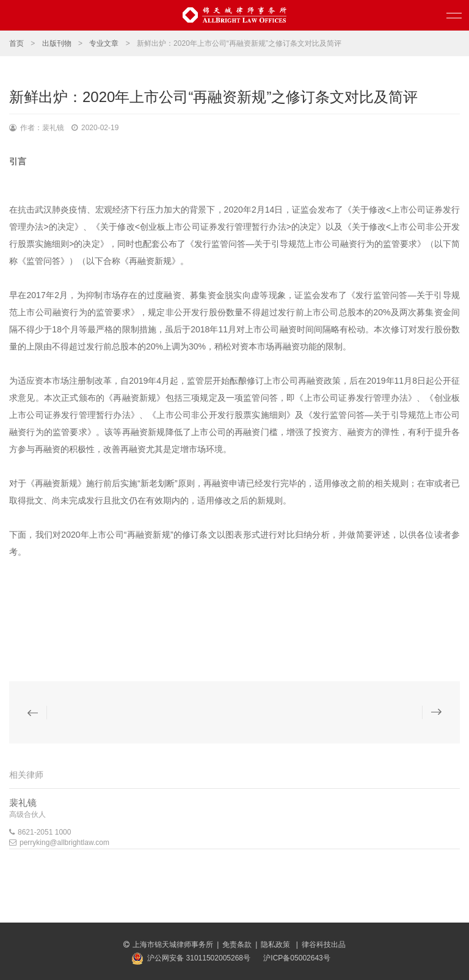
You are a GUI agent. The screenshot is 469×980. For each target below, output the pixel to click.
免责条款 (237, 945)
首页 (16, 43)
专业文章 (104, 43)
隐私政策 (276, 945)
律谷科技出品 (324, 945)
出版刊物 (57, 43)
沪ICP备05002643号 (296, 958)
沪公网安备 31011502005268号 (199, 958)
